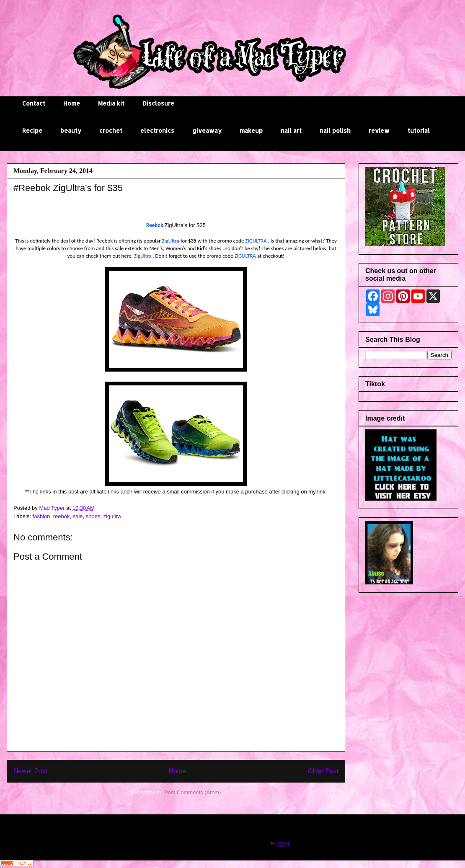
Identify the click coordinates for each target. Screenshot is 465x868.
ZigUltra (171, 241)
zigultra (112, 516)
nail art (291, 130)
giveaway (207, 130)
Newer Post (30, 771)
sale (78, 516)
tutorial (419, 130)
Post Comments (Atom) (192, 792)
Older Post (323, 771)
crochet (111, 130)
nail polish (335, 130)
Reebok (155, 225)
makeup (251, 130)
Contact (34, 103)
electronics (157, 130)
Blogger (280, 843)
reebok (62, 516)
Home (72, 103)
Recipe (32, 130)
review (379, 130)
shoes (93, 516)
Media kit (111, 103)
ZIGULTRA (256, 241)
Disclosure (158, 103)
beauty (71, 130)
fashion (41, 516)
